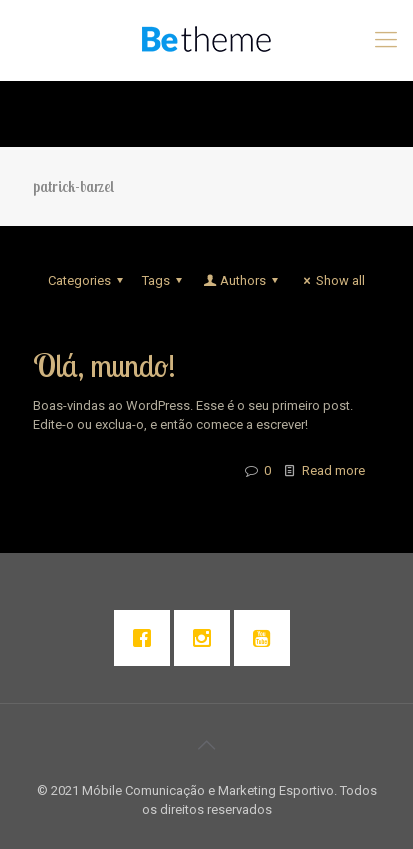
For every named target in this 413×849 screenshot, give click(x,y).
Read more (333, 470)
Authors (242, 280)
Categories (88, 280)
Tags (165, 280)
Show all (331, 280)
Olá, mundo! (104, 365)
